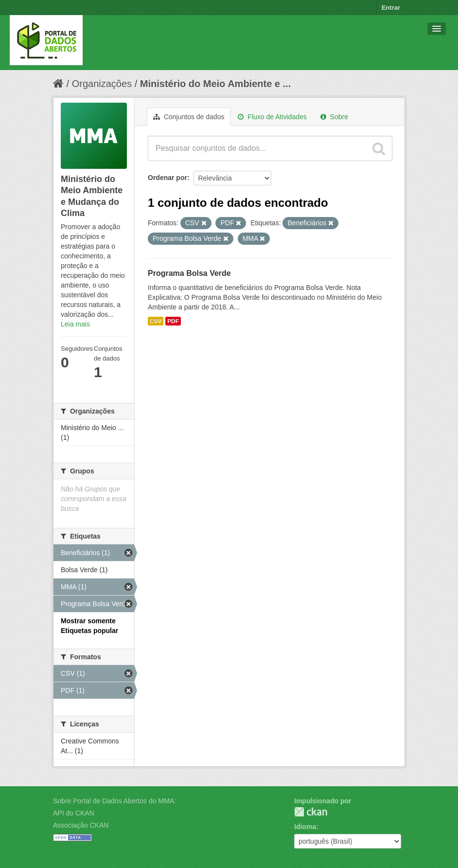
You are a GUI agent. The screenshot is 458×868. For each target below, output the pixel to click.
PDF (173, 321)
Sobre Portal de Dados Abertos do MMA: (114, 801)
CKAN (311, 812)
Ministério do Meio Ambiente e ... (215, 84)
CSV (156, 321)
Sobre (334, 117)
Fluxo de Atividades (272, 117)
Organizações (102, 84)
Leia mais (75, 324)
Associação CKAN (81, 825)
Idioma (305, 827)
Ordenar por (167, 178)
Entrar (391, 8)
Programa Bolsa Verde (189, 273)
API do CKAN (74, 813)
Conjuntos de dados (189, 117)
